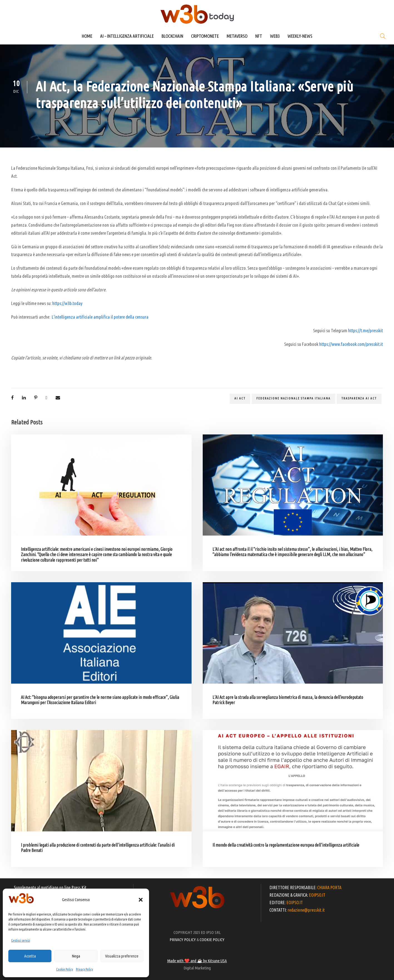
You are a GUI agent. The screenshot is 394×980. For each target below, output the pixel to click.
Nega (76, 956)
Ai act (240, 398)
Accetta (30, 956)
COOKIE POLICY (212, 940)
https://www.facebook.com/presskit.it (351, 344)
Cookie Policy (65, 969)
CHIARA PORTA (329, 887)
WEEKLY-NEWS (300, 36)
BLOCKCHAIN (172, 36)
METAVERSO (237, 36)
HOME (87, 36)
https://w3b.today (67, 303)
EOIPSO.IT (317, 895)
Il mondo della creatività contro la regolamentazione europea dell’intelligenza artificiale (286, 845)
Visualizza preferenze (122, 956)
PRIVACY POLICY (183, 940)
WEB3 (275, 36)
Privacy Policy (85, 969)
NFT (259, 36)
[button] (141, 900)
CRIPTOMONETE (205, 36)
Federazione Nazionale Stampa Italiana (293, 398)
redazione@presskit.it (306, 910)
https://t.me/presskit (365, 330)
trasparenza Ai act (359, 398)
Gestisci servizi (21, 940)
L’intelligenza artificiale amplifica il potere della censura (100, 317)
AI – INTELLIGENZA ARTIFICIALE (127, 36)
